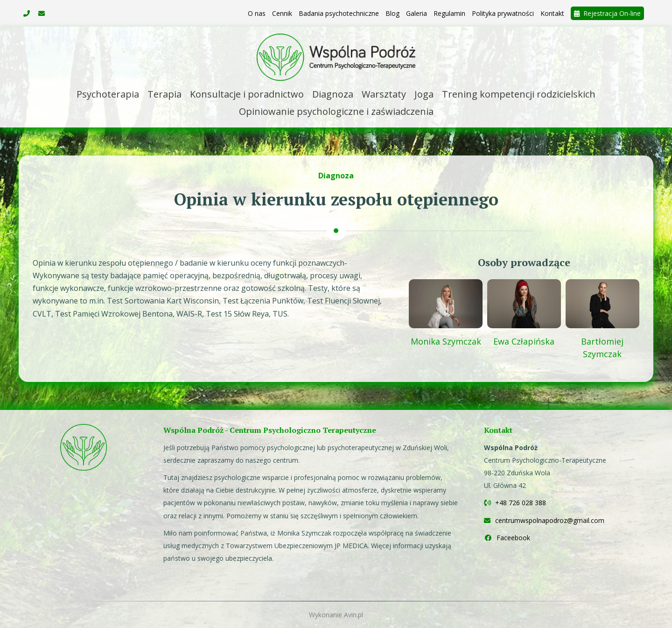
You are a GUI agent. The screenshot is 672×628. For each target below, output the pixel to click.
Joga (424, 94)
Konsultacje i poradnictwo (247, 94)
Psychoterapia (108, 94)
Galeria (416, 13)
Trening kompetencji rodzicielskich (519, 94)
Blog (392, 13)
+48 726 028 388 (515, 503)
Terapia (164, 94)
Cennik (282, 13)
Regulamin (449, 13)
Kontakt (552, 13)
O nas (257, 13)
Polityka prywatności (503, 13)
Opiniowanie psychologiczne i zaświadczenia (336, 111)
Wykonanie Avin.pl (336, 615)
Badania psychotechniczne (339, 13)
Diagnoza (333, 94)
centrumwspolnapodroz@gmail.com (544, 520)
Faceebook (507, 538)
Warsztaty (384, 94)
